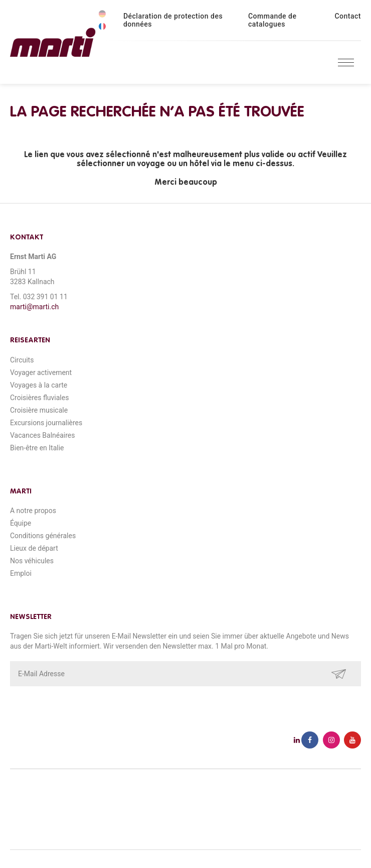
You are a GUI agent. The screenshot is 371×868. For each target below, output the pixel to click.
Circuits (22, 360)
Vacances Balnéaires (43, 435)
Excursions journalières (46, 423)
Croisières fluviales (39, 398)
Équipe (21, 523)
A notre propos (33, 511)
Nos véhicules (32, 561)
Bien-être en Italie (37, 448)
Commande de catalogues (272, 20)
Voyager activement (41, 373)
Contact (348, 16)
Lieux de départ (34, 548)
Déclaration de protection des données (173, 20)
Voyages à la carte (39, 385)
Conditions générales (43, 536)
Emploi (21, 573)
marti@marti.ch (34, 307)
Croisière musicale (39, 410)
